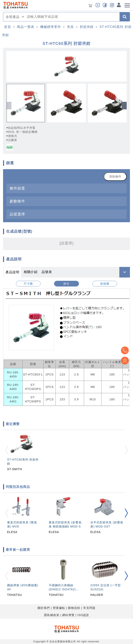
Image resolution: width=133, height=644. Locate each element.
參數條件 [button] (17, 201)
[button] (124, 106)
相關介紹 (31, 272)
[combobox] (72, 17)
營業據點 (59, 608)
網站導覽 (68, 615)
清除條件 (115, 177)
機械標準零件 (51, 27)
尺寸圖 (28, 284)
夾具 (70, 27)
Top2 (125, 350)
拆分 (66, 284)
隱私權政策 (52, 615)
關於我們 (44, 608)
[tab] (66, 188)
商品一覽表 (26, 27)
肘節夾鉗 (87, 27)
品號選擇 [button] (17, 214)
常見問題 (89, 608)
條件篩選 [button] (17, 188)
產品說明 (12, 272)
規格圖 (105, 284)
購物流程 (74, 608)
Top (125, 361)
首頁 (8, 27)
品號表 (47, 272)
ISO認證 (83, 615)
